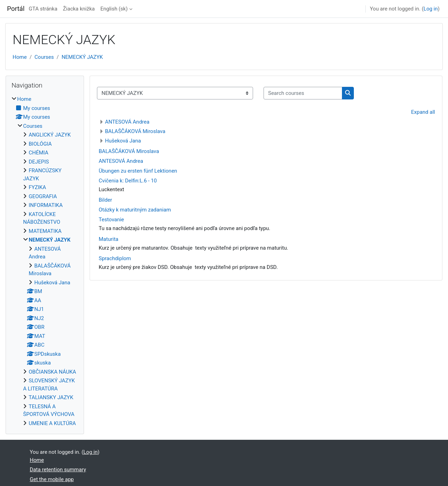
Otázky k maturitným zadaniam (135, 210)
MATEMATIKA (45, 231)
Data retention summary (58, 470)
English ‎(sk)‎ (114, 9)
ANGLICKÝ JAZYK (50, 135)
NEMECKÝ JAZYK (82, 57)
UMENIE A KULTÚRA (52, 423)
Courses (44, 57)
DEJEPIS (39, 162)
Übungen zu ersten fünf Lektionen (138, 171)
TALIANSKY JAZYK (51, 397)
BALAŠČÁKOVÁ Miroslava (135, 131)
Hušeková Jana (123, 141)
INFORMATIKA (46, 205)
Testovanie (111, 220)
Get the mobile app (52, 479)
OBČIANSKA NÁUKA (52, 372)
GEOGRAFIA (43, 196)
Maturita (108, 239)
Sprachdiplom (115, 258)
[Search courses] (303, 93)
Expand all (423, 112)
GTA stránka (43, 9)
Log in (431, 9)
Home (20, 57)
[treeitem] (45, 261)
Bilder (105, 200)
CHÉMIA (38, 153)
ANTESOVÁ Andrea (127, 122)
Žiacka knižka (79, 9)
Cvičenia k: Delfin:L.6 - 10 (128, 181)
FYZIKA (37, 187)
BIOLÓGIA (40, 144)
